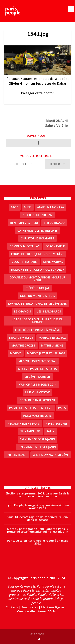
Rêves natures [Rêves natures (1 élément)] (56, 423)
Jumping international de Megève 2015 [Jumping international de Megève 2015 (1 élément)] (37, 304)
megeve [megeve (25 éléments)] (16, 353)
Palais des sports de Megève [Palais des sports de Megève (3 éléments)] (31, 408)
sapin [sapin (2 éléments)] (50, 431)
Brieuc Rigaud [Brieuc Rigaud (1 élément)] (54, 223)
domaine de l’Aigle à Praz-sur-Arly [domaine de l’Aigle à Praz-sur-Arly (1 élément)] (37, 270)
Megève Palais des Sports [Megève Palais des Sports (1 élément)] (37, 369)
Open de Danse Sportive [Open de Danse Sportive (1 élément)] (37, 400)
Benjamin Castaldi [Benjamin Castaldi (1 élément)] (24, 223)
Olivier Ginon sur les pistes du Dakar (38, 83)
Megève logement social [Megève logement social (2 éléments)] (37, 361)
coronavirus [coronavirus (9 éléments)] (55, 246)
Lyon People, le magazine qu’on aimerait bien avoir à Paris (38, 507)
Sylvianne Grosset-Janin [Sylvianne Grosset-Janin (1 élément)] (37, 447)
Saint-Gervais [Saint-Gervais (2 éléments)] (30, 431)
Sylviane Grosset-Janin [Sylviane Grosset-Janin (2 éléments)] (37, 439)
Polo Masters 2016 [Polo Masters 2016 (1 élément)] (37, 416)
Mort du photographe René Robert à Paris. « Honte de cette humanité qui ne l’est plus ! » (37, 530)
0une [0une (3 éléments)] (28, 207)
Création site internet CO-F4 (36, 611)
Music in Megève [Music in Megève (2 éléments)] (37, 392)
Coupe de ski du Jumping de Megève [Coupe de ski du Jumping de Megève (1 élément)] (37, 254)
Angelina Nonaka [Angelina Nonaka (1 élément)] (51, 207)
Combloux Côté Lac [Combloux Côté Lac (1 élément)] (25, 246)
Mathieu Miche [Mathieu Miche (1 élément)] (52, 345)
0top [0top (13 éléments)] (15, 207)
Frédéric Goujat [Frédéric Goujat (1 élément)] (37, 288)
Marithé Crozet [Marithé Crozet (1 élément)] (23, 345)
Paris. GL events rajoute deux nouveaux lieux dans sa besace (37, 518)
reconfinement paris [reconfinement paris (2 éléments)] (24, 423)
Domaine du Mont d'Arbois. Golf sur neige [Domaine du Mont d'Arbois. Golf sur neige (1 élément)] (37, 279)
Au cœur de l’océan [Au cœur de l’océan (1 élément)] (37, 215)
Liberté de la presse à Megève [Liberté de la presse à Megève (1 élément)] (37, 330)
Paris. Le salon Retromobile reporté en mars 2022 (37, 542)
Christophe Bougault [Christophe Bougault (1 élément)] (37, 238)
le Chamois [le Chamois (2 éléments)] (22, 311)
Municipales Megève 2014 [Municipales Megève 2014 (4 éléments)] (37, 384)
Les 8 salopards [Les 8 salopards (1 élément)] (49, 311)
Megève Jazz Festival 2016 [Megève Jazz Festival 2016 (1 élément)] (46, 353)
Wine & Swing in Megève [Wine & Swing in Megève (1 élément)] (51, 455)
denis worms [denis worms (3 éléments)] (53, 262)
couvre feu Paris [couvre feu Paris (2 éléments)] (25, 262)
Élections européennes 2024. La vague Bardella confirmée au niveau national (38, 495)
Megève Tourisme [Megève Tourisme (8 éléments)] (37, 377)
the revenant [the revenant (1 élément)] (17, 455)
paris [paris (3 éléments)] (62, 408)
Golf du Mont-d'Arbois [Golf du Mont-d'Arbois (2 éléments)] (37, 296)
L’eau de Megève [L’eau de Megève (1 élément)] (21, 338)
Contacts (12, 607)
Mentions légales (53, 607)
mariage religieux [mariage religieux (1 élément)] (52, 338)
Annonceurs (30, 607)
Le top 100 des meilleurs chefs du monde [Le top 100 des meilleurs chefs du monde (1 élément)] (37, 321)
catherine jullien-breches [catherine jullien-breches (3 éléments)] (37, 231)
